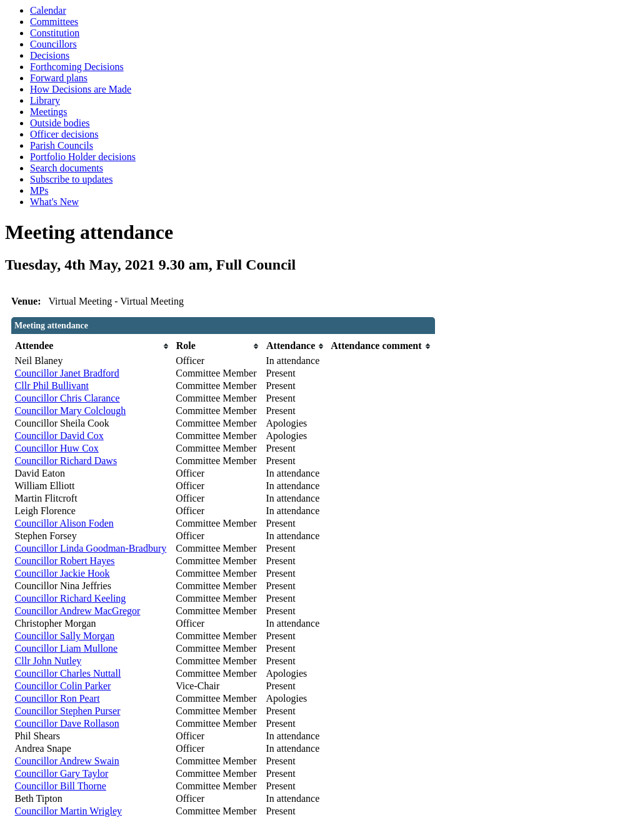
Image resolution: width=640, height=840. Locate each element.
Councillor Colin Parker (63, 686)
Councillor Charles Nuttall (68, 673)
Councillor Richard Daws (66, 461)
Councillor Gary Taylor (62, 773)
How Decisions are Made (81, 89)
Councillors (53, 44)
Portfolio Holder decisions (83, 157)
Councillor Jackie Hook (62, 573)
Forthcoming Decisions (77, 67)
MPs (39, 190)
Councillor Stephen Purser (68, 711)
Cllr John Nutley (48, 661)
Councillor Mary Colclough (71, 411)
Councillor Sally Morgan (65, 636)
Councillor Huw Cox (57, 448)
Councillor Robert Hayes (65, 561)
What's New (54, 202)
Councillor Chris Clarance (67, 398)
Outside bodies (60, 123)
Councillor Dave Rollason (67, 723)
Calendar (48, 10)
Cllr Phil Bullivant (52, 386)
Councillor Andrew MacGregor (78, 611)
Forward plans (59, 78)
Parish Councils (62, 145)
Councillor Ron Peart (57, 698)
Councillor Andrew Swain (67, 761)
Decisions (50, 55)
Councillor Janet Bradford (67, 373)
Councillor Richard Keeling (71, 598)
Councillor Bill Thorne (61, 786)
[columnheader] (92, 346)
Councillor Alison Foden (64, 523)
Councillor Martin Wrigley (68, 811)
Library (45, 100)
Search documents (67, 168)
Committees (54, 22)
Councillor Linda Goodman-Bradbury (91, 548)
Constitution (55, 33)
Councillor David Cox (59, 436)
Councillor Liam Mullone (66, 648)
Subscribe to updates (71, 179)
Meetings (49, 112)
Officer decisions (64, 134)
